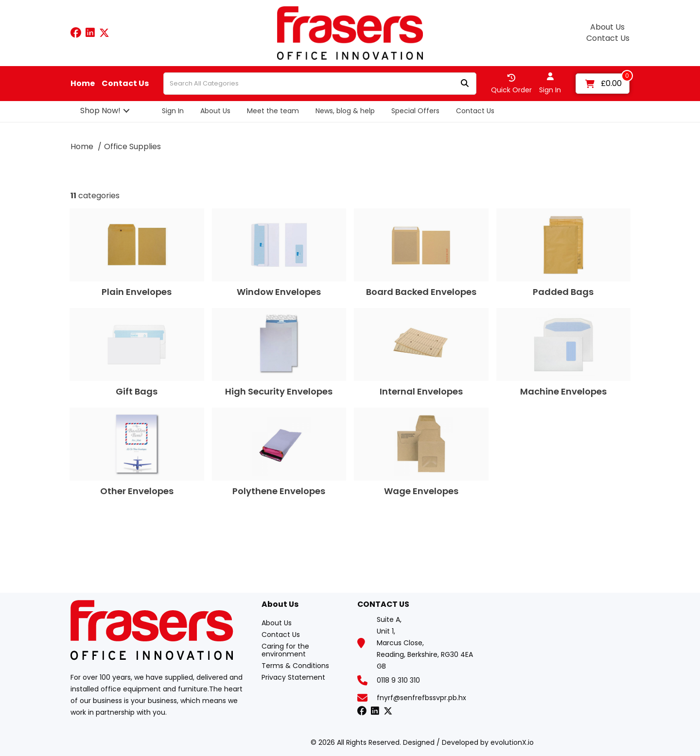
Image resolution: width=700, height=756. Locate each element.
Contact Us (608, 38)
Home (83, 84)
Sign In (173, 111)
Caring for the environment (285, 650)
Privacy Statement (293, 677)
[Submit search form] (465, 84)
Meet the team (273, 111)
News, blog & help (345, 111)
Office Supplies (132, 146)
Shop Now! (100, 111)
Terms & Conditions (295, 666)
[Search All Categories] (320, 84)
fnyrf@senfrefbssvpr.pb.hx (421, 698)
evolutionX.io (512, 742)
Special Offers (415, 111)
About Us (607, 27)
